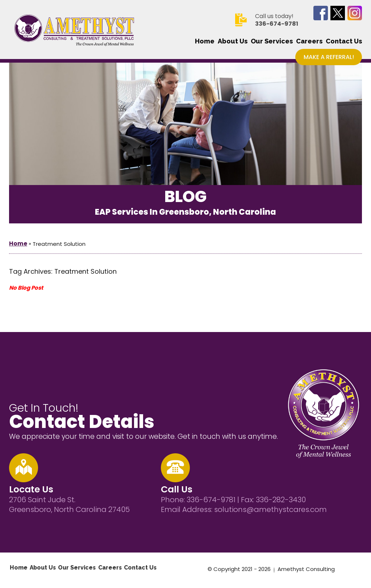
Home (205, 41)
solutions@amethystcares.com (270, 509)
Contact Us (344, 41)
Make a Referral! (329, 57)
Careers (309, 41)
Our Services (272, 41)
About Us (233, 41)
